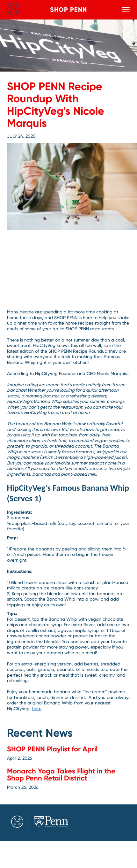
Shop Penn (68, 10)
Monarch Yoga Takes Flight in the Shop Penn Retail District (61, 775)
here (37, 709)
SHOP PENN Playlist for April (52, 749)
